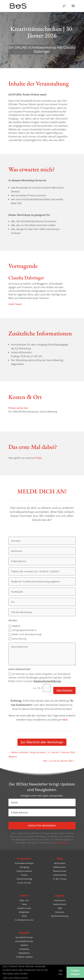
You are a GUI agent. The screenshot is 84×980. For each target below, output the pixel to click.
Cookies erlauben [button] (75, 972)
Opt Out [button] (61, 972)
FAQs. (39, 458)
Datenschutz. (62, 843)
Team (24, 904)
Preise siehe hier (18, 408)
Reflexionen (60, 867)
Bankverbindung (60, 916)
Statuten (60, 912)
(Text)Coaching (24, 879)
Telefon (24, 945)
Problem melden (24, 957)
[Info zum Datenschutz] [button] (15, 978)
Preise (24, 875)
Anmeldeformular (24, 941)
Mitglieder (24, 912)
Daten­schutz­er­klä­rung (47, 681)
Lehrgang (24, 867)
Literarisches (60, 875)
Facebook (24, 949)
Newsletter (24, 953)
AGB (60, 908)
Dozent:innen (24, 908)
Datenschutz (60, 904)
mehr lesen (15, 304)
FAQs (24, 916)
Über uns (24, 900)
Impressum (60, 900)
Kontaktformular (24, 937)
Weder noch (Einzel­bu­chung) (25, 634)
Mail (65, 720)
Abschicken (64, 690)
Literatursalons (24, 871)
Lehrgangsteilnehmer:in (23, 630)
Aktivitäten (60, 863)
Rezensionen (60, 871)
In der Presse (60, 879)
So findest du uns (24, 920)
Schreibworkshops (24, 863)
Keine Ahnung (17, 639)
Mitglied (14, 626)
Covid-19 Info (24, 883)
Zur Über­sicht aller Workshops (42, 742)
